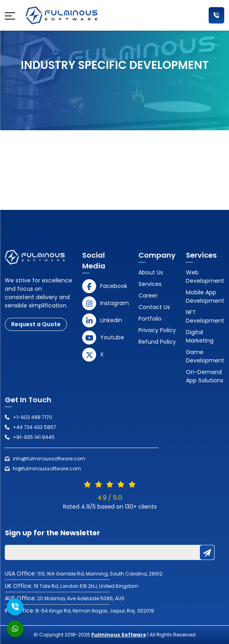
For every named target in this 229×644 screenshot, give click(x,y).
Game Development (205, 356)
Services (150, 284)
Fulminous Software (119, 635)
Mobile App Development (205, 297)
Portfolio (150, 319)
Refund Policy (157, 342)
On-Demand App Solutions (205, 376)
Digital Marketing (200, 336)
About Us (151, 272)
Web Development (205, 277)
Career (148, 296)
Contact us (154, 307)
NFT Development (205, 316)
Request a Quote (36, 324)
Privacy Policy (157, 330)
